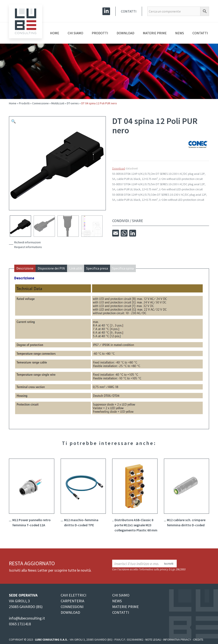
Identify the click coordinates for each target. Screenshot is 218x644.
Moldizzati (58, 103)
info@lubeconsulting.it (27, 618)
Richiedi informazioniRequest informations (28, 245)
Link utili (76, 268)
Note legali (153, 640)
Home (55, 33)
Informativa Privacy (177, 640)
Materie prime (155, 33)
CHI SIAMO (121, 595)
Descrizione (25, 268)
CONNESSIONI (72, 607)
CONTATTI (121, 612)
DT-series (73, 103)
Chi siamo (75, 33)
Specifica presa (97, 268)
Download (125, 33)
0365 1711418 (20, 624)
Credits (198, 640)
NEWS (117, 601)
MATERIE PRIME (125, 607)
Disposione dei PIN (51, 268)
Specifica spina (123, 268)
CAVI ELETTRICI (73, 595)
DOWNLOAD (70, 612)
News (180, 33)
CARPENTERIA (72, 601)
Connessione (40, 103)
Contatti (129, 11)
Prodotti (100, 33)
